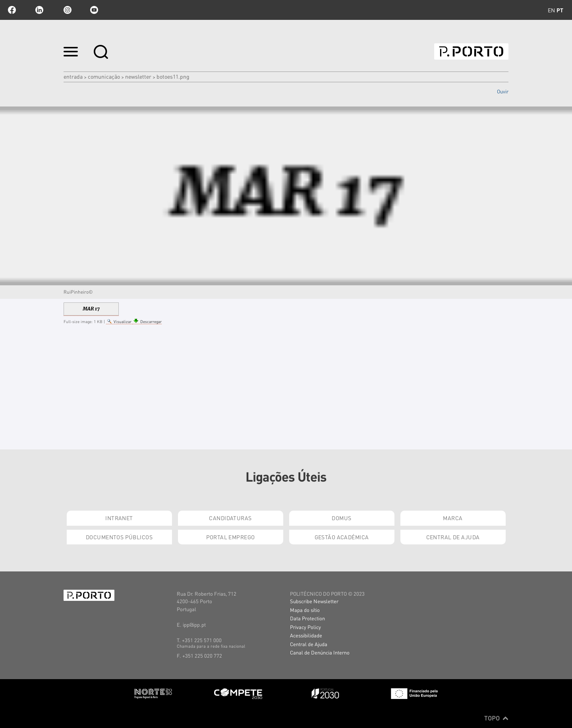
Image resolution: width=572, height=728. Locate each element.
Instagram (67, 10)
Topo (496, 718)
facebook (12, 10)
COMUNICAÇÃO (104, 76)
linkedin (39, 10)
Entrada (73, 76)
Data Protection (307, 618)
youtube (94, 10)
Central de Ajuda (453, 537)
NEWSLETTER (138, 76)
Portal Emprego (231, 537)
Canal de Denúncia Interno (320, 652)
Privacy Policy (305, 627)
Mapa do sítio (305, 610)
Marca (453, 518)
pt (560, 10)
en (551, 10)
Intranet (119, 518)
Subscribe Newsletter (314, 601)
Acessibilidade (306, 635)
